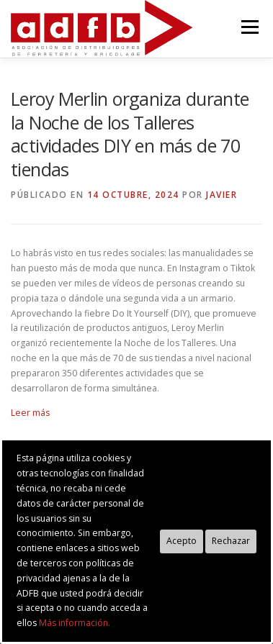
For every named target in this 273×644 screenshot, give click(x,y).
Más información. (75, 623)
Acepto (182, 541)
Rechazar (231, 541)
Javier (221, 195)
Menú (249, 27)
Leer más (30, 413)
